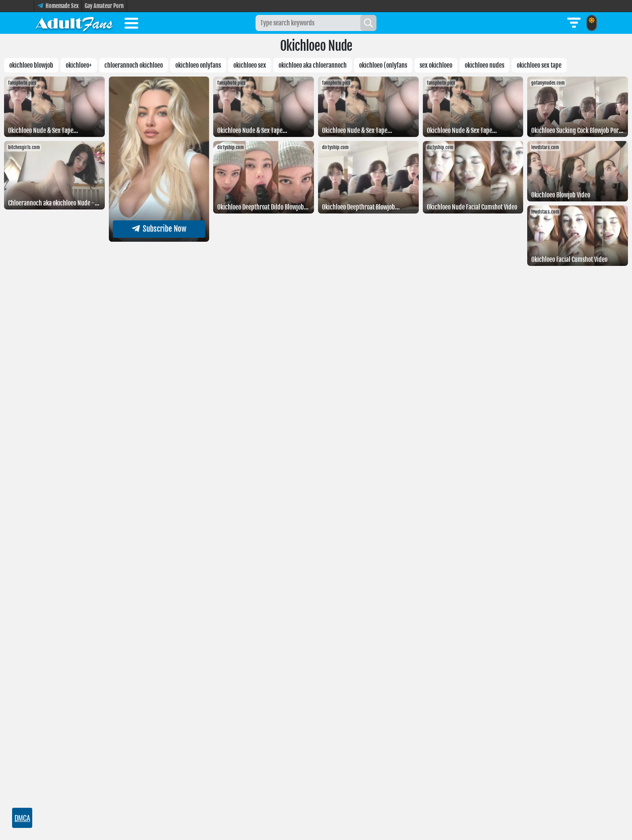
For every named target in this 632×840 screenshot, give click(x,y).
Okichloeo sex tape (539, 65)
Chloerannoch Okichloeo (134, 65)
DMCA (22, 818)
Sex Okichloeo (436, 65)
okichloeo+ (79, 65)
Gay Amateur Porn (104, 6)
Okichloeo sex (250, 65)
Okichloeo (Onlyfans (383, 65)
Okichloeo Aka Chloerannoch (313, 65)
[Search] (368, 23)
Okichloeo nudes (484, 65)
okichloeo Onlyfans (198, 65)
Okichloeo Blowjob (31, 65)
